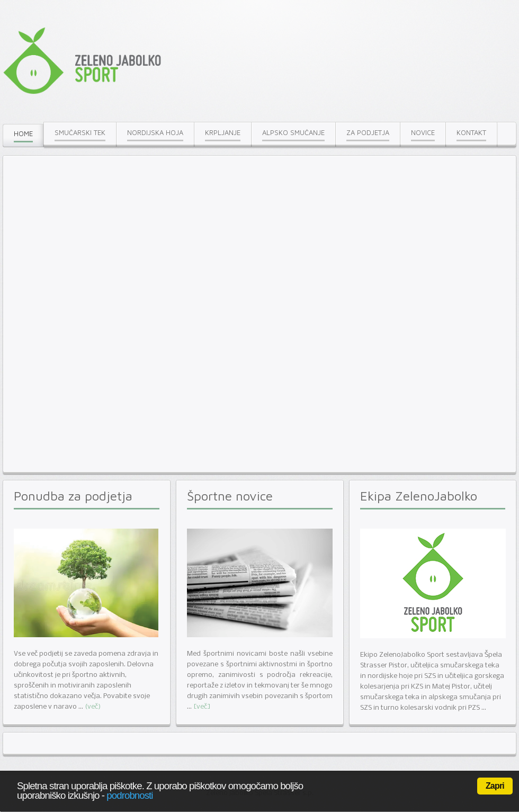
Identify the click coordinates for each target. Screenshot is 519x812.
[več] (202, 707)
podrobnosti (129, 795)
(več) (93, 707)
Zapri (495, 786)
